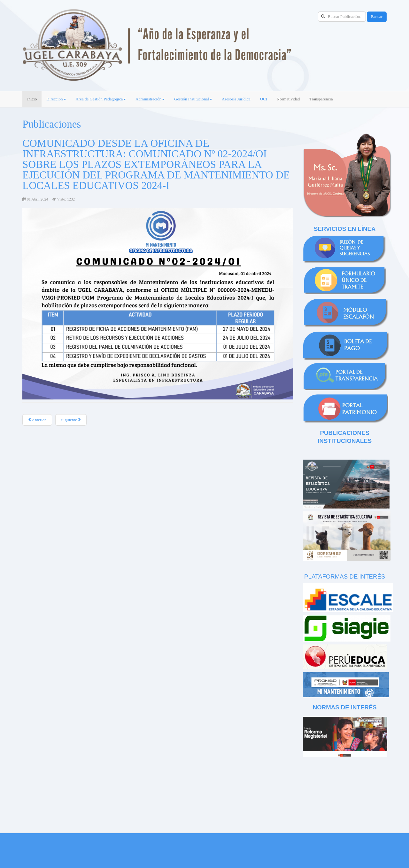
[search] (342, 17)
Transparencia (321, 99)
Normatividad (288, 99)
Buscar (377, 16)
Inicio (32, 99)
